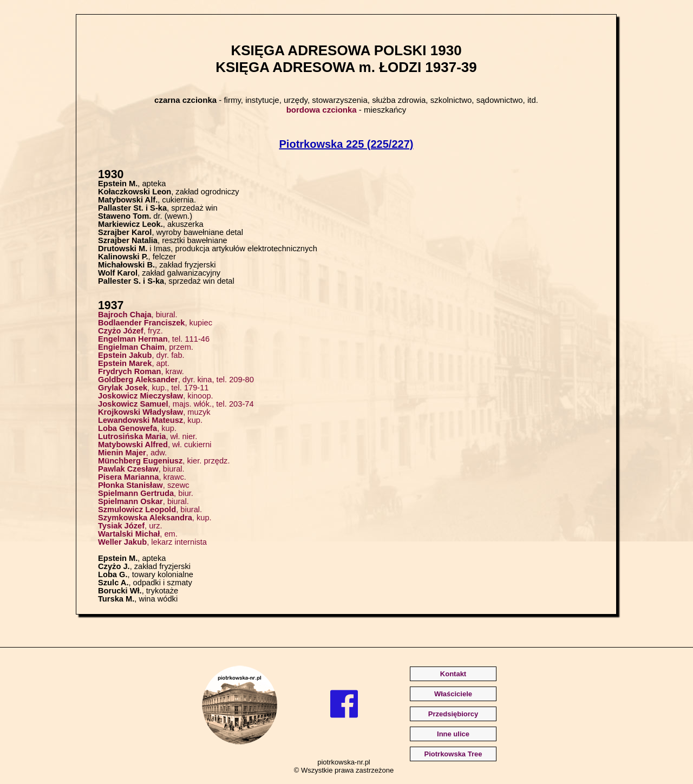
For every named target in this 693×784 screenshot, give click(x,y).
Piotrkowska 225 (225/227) (346, 144)
